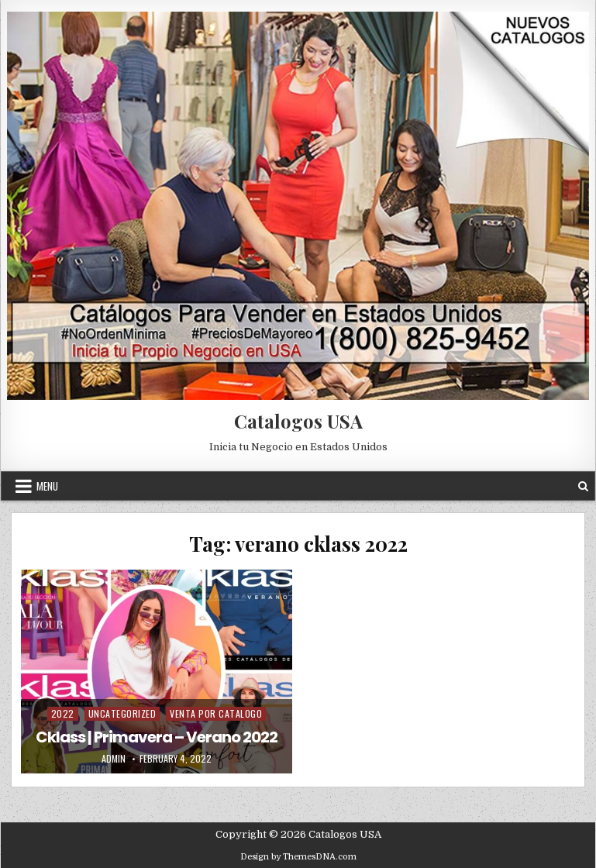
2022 (63, 713)
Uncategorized (122, 713)
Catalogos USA (298, 421)
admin (114, 759)
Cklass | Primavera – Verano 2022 (157, 737)
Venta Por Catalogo (216, 713)
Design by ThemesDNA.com (298, 857)
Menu (47, 486)
